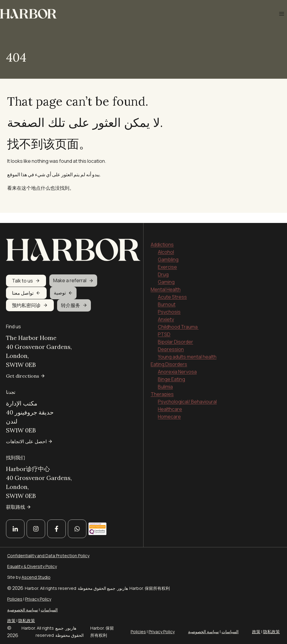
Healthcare (170, 399)
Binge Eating (171, 369)
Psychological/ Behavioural (187, 391)
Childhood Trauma (178, 317)
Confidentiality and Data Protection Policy (48, 556)
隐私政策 (27, 621)
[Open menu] (281, 14)
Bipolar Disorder (175, 332)
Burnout (167, 294)
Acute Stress (172, 287)
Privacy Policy (38, 599)
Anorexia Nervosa (177, 362)
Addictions (162, 234)
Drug (163, 264)
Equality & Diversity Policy (32, 566)
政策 (11, 621)
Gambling (168, 249)
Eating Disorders (169, 354)
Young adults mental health (187, 347)
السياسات (49, 610)
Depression (171, 339)
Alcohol (166, 242)
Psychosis (169, 302)
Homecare (169, 406)
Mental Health (166, 279)
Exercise (167, 257)
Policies (15, 599)
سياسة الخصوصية (23, 610)
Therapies (162, 384)
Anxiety (166, 309)
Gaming (166, 272)
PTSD (164, 324)
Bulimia (165, 376)
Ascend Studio (36, 577)
